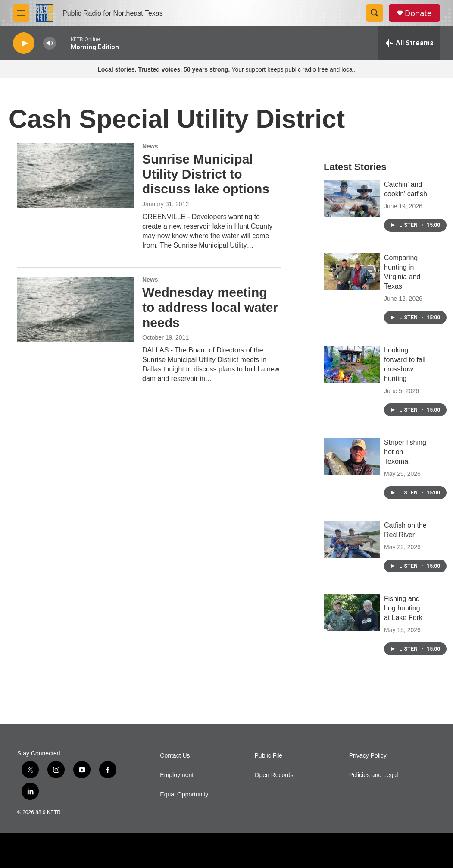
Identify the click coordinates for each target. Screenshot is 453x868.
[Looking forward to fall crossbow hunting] (352, 364)
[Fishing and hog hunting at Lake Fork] (352, 613)
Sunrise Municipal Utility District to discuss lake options (206, 174)
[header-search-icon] (375, 13)
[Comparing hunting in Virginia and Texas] (352, 272)
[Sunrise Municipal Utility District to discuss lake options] (75, 176)
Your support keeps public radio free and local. (226, 69)
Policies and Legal (374, 775)
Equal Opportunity (184, 794)
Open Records (274, 775)
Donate (418, 13)
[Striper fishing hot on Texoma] (352, 456)
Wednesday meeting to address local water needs (210, 307)
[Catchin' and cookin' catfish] (352, 198)
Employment (177, 775)
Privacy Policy (368, 756)
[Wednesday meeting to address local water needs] (75, 309)
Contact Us (175, 756)
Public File (269, 756)
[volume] (50, 43)
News (150, 146)
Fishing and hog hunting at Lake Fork (403, 608)
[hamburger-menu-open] (21, 13)
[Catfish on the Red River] (352, 539)
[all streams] (409, 43)
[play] (24, 43)
